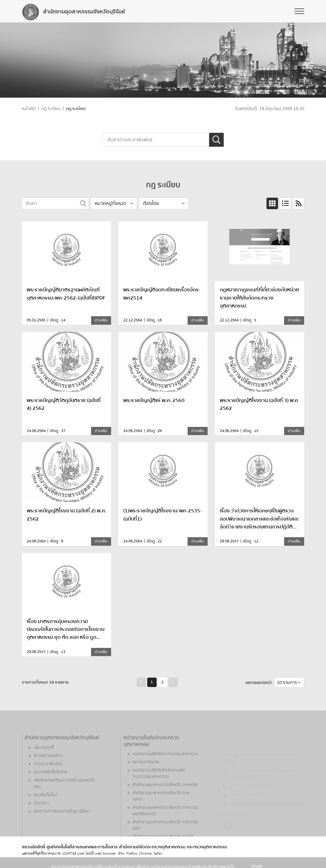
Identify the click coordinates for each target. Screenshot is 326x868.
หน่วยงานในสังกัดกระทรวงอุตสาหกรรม (165, 772)
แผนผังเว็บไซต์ (46, 813)
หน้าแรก (29, 109)
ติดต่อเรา (41, 821)
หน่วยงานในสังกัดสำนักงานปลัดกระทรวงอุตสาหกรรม (159, 792)
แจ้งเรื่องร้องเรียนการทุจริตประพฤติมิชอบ (64, 801)
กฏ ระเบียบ (51, 109)
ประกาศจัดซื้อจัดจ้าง (51, 790)
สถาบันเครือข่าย (146, 780)
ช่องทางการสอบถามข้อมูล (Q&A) (62, 829)
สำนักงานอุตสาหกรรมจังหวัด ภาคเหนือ (165, 803)
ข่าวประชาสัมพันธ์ (48, 782)
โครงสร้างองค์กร (48, 774)
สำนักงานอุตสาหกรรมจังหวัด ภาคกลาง (161, 814)
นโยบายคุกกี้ (44, 766)
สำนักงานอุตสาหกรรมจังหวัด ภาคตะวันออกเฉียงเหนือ (165, 829)
